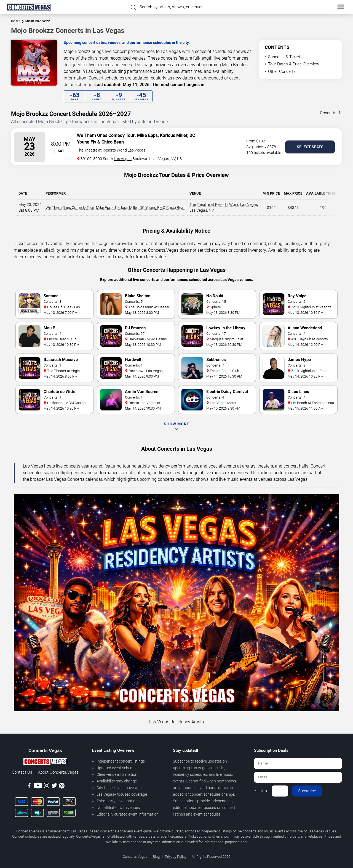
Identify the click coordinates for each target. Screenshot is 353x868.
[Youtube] (38, 786)
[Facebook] (29, 786)
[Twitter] (54, 786)
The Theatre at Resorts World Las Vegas (111, 150)
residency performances (175, 466)
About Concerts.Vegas (58, 772)
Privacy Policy (176, 857)
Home (16, 21)
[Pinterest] (62, 787)
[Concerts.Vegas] (45, 763)
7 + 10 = (261, 791)
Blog (156, 857)
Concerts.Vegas (163, 250)
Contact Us (22, 772)
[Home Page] (29, 7)
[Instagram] (47, 786)
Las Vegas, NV (201, 210)
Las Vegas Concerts (65, 479)
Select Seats (310, 147)
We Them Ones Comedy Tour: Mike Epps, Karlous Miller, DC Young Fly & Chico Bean (116, 208)
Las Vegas (123, 159)
